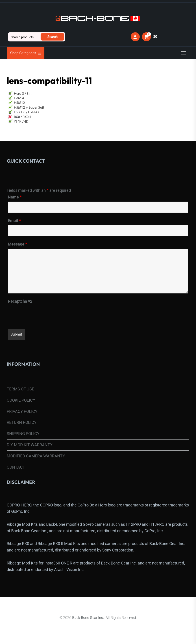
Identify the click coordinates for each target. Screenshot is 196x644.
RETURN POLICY (22, 422)
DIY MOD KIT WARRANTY (30, 445)
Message (17, 244)
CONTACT (16, 467)
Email (14, 221)
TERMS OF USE (20, 389)
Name (15, 197)
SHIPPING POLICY (23, 434)
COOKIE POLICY (21, 400)
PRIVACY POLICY (22, 411)
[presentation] (42, 314)
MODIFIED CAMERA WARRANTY (36, 456)
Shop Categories (26, 53)
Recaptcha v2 (20, 301)
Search (52, 37)
